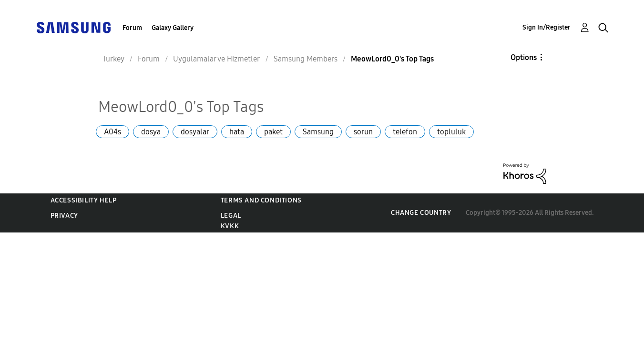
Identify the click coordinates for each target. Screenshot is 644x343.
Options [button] (524, 57)
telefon (405, 132)
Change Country (421, 213)
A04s (112, 132)
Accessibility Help (84, 200)
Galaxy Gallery (173, 28)
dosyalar (195, 132)
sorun (363, 132)
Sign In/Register (547, 27)
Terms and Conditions (261, 200)
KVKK (230, 226)
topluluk (451, 132)
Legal (231, 216)
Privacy (64, 216)
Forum (132, 28)
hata (237, 132)
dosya (151, 132)
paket (273, 132)
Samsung (318, 132)
